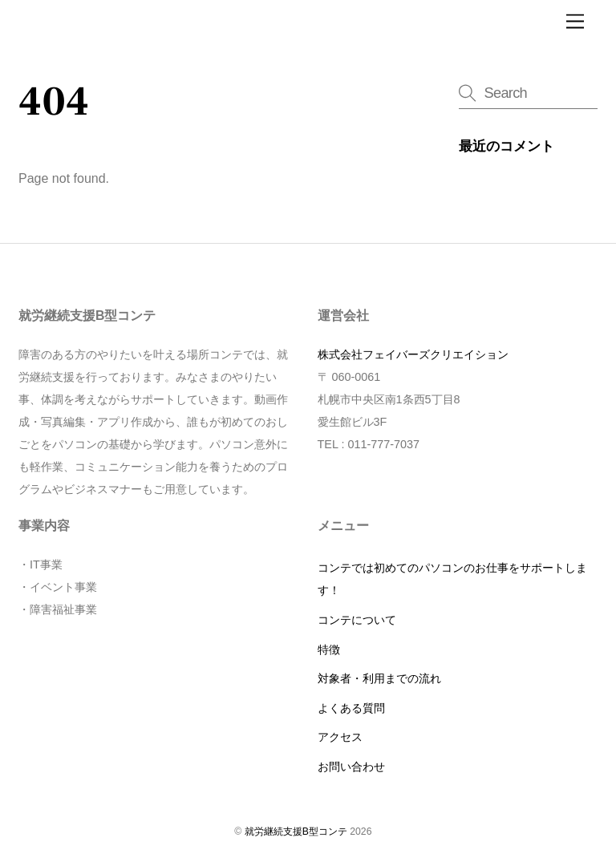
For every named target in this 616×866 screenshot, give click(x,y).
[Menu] (575, 22)
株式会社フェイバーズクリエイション (413, 354)
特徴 (329, 649)
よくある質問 (351, 708)
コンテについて (357, 620)
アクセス (340, 737)
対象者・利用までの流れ (379, 678)
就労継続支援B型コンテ (296, 832)
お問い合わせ (351, 767)
